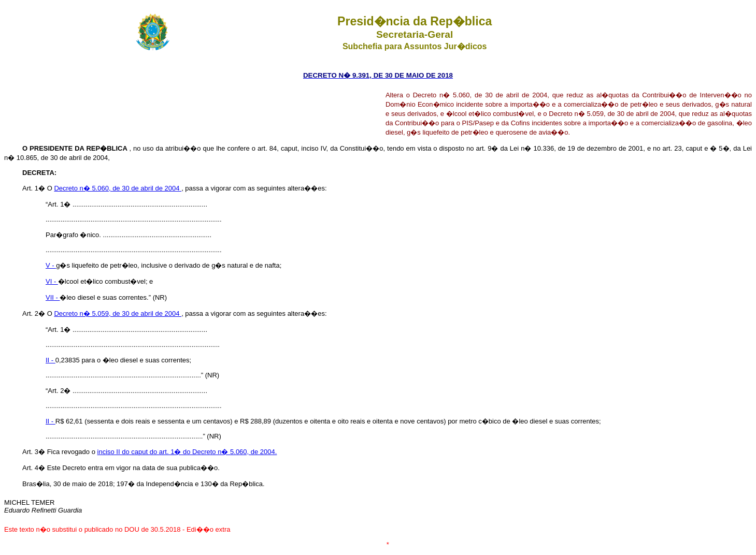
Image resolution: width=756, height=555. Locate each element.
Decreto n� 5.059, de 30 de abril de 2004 (118, 313)
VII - (53, 297)
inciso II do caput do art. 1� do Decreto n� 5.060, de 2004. (187, 452)
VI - (52, 281)
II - (51, 360)
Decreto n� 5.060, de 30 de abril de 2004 (118, 188)
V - (51, 265)
